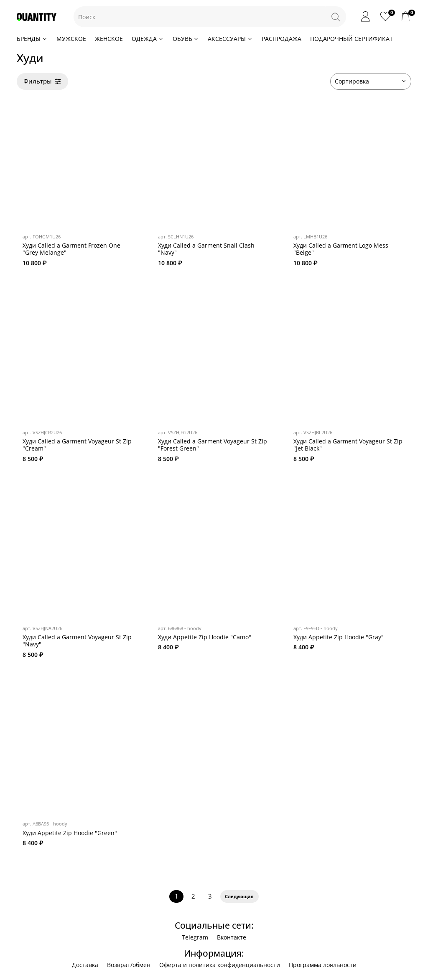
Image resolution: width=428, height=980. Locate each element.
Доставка (85, 965)
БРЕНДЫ (32, 39)
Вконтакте (232, 937)
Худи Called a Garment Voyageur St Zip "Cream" (77, 445)
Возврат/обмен (129, 965)
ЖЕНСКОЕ (109, 39)
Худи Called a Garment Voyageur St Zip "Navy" (77, 641)
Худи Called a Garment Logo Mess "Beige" (341, 249)
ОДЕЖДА (148, 39)
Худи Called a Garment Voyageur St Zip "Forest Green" (213, 445)
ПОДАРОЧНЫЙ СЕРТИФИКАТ (352, 39)
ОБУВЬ (186, 39)
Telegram (195, 937)
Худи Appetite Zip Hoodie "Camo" (205, 637)
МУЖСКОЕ (71, 39)
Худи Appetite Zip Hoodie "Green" (70, 833)
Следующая (239, 896)
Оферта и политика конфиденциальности (220, 965)
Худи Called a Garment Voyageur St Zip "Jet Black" (348, 445)
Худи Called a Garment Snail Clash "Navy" (206, 249)
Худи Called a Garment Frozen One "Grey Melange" (71, 249)
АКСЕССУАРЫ (230, 39)
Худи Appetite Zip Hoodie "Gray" (339, 637)
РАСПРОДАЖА (282, 39)
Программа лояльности (323, 965)
